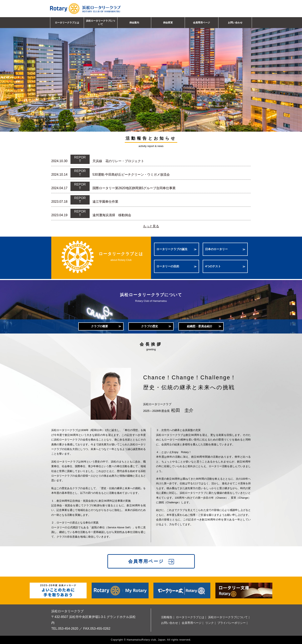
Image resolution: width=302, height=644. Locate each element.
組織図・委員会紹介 (200, 326)
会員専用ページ (201, 23)
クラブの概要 (100, 326)
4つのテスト (213, 266)
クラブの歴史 (150, 326)
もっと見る (151, 226)
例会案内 (134, 23)
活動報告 (167, 617)
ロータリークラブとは (67, 23)
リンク (210, 623)
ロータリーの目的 (168, 266)
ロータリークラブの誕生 (172, 249)
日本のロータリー (216, 249)
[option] (151, 72)
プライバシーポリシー (232, 623)
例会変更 (168, 23)
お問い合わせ (235, 23)
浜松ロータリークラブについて (101, 23)
